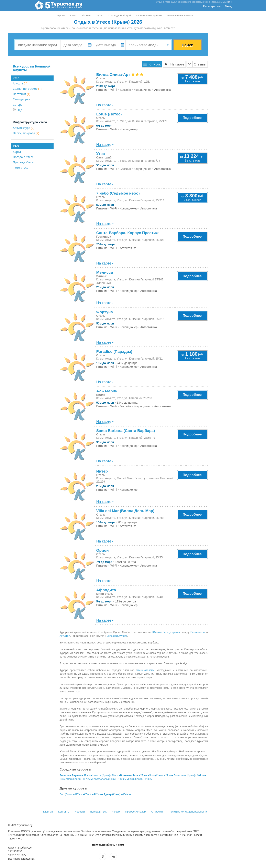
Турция (61, 15)
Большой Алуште (117, 636)
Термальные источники (180, 15)
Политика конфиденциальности (188, 812)
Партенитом (198, 632)
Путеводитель (98, 812)
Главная (48, 812)
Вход (228, 6)
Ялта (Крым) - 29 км (161, 775)
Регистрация (212, 6)
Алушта (20, 83)
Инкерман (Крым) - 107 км (75, 779)
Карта (17, 152)
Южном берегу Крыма (166, 632)
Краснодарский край (120, 15)
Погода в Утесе (23, 157)
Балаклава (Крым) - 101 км (189, 775)
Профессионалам (136, 812)
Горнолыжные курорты (149, 15)
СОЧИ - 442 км (93, 794)
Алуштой (65, 636)
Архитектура (24, 128)
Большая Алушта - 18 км (75, 775)
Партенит (21, 94)
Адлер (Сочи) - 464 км (117, 794)
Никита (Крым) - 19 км (105, 775)
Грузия (99, 15)
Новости (80, 812)
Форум (116, 812)
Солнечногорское (27, 89)
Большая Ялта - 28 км (134, 775)
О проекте (157, 812)
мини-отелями (146, 670)
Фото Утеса (21, 168)
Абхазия (86, 15)
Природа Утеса (23, 162)
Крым (73, 15)
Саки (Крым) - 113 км (140, 779)
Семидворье (21, 99)
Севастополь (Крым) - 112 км (109, 779)
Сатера (18, 105)
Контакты (64, 812)
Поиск (187, 45)
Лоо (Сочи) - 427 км (71, 794)
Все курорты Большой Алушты (32, 68)
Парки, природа (26, 133)
